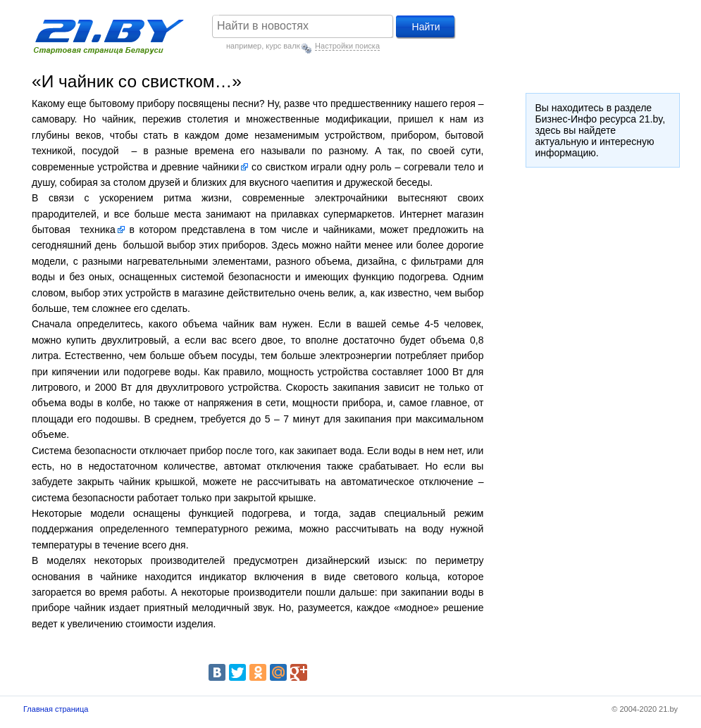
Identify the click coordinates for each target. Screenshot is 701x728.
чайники (221, 167)
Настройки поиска (347, 46)
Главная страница (56, 709)
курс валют (285, 46)
